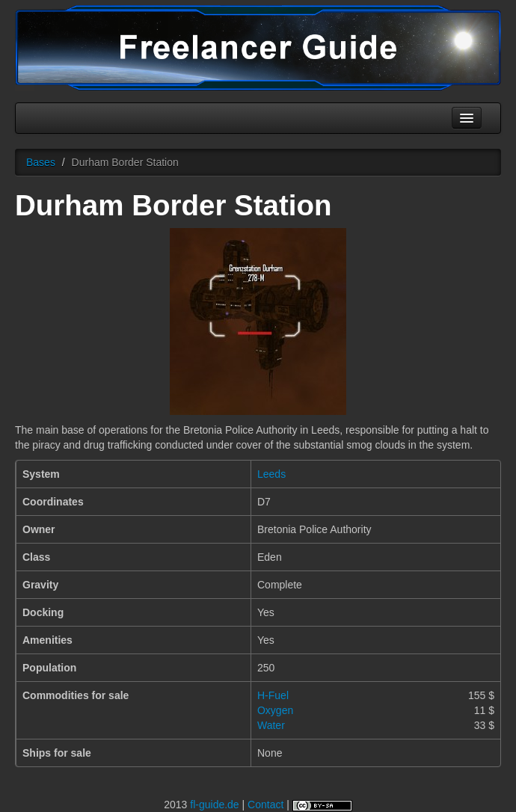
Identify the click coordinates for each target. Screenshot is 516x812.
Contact (265, 805)
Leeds (271, 474)
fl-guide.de (214, 805)
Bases (41, 162)
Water (271, 725)
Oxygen (275, 710)
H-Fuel (273, 695)
